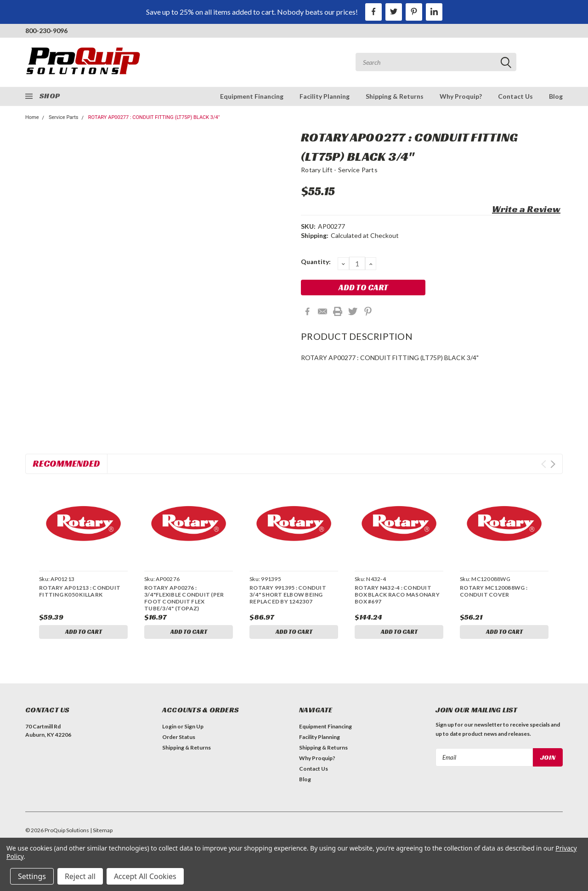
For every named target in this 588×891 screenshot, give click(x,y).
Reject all (80, 876)
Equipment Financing (252, 96)
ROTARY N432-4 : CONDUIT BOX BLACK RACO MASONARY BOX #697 (397, 595)
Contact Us (515, 96)
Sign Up (194, 728)
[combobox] (436, 62)
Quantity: (316, 262)
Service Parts (64, 117)
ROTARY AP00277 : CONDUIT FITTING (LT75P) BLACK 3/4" (154, 117)
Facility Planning (325, 96)
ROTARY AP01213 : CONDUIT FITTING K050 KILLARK (80, 591)
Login (169, 728)
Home (32, 117)
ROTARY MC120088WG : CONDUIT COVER (494, 591)
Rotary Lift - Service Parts (339, 170)
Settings (32, 876)
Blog (556, 96)
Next (553, 464)
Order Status (179, 739)
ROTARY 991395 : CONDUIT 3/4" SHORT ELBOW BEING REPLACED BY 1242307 (288, 595)
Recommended (66, 463)
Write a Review (526, 209)
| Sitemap (101, 832)
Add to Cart (84, 632)
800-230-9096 (46, 31)
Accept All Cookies (145, 876)
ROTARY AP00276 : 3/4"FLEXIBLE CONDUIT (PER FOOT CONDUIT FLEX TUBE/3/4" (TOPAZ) (184, 598)
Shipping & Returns (395, 96)
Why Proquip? (461, 96)
